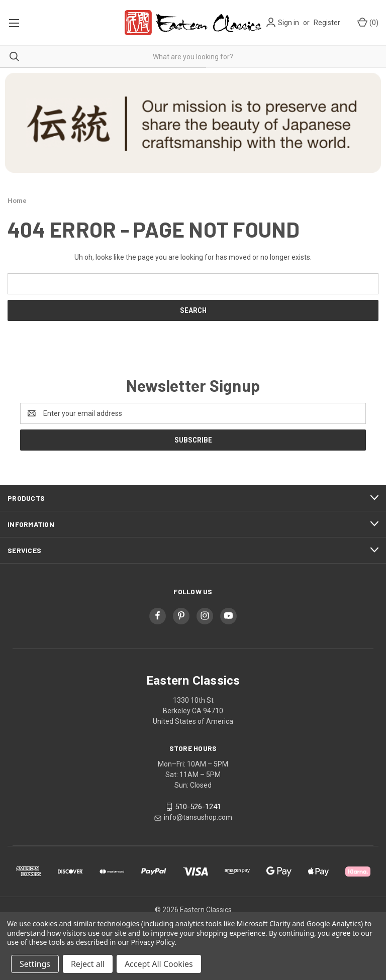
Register (327, 23)
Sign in (288, 23)
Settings (35, 964)
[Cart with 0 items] (367, 23)
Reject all (88, 964)
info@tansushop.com (198, 817)
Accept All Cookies (159, 964)
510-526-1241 (198, 807)
